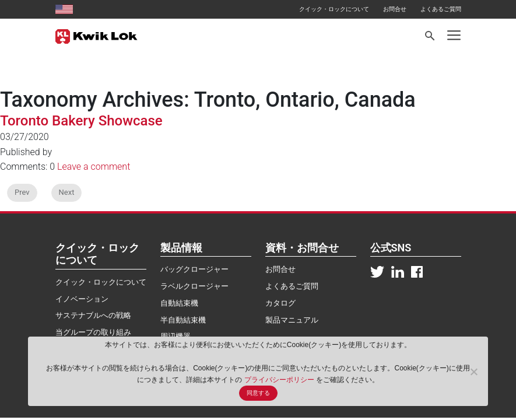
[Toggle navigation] (454, 36)
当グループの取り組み (93, 332)
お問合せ (395, 9)
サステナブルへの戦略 (93, 315)
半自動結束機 (183, 320)
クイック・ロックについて (334, 9)
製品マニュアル (292, 320)
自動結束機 (179, 303)
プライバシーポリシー (280, 380)
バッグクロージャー (194, 269)
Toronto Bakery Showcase (81, 121)
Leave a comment (94, 167)
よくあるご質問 (441, 9)
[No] (473, 372)
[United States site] (64, 9)
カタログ (280, 303)
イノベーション (82, 299)
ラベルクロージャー (194, 286)
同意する (258, 393)
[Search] (431, 36)
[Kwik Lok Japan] (96, 36)
